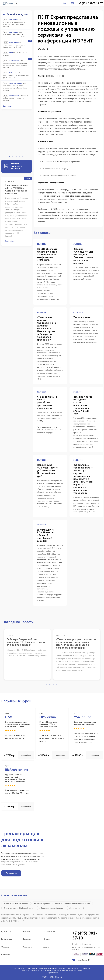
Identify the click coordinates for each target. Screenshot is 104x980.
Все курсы (16, 106)
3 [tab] (17, 157)
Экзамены (27, 947)
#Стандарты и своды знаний (16, 903)
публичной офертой (90, 918)
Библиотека (7, 939)
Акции (46, 947)
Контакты (6, 955)
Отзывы (5, 947)
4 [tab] (20, 157)
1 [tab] (10, 157)
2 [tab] (14, 157)
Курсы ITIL (6, 932)
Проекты (27, 939)
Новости (26, 932)
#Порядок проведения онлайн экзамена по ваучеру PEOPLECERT (62, 903)
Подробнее (26, 755)
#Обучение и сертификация (51, 908)
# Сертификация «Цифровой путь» (19, 908)
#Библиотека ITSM (77, 908)
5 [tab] (23, 157)
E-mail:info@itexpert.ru (82, 944)
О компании (49, 932)
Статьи (47, 939)
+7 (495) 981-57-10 (89, 3)
